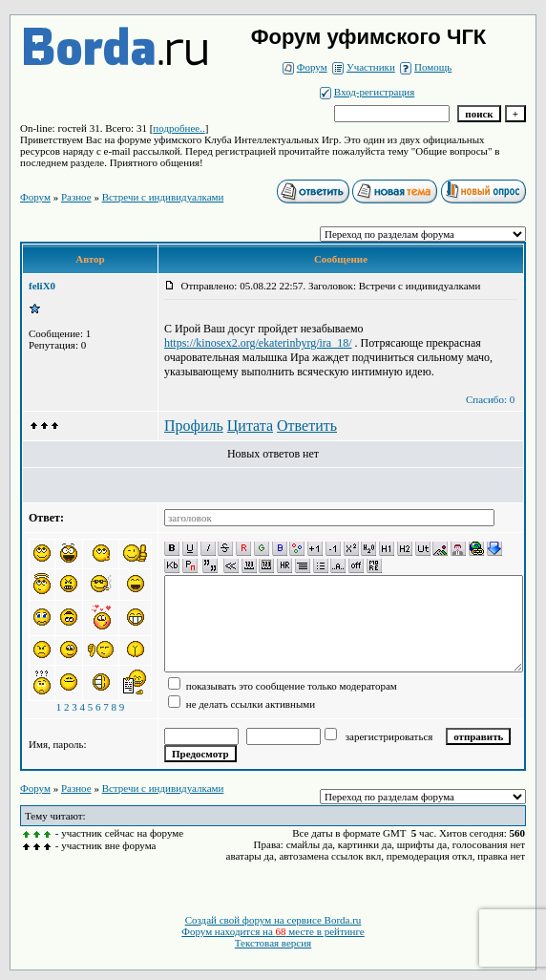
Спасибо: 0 (490, 399)
